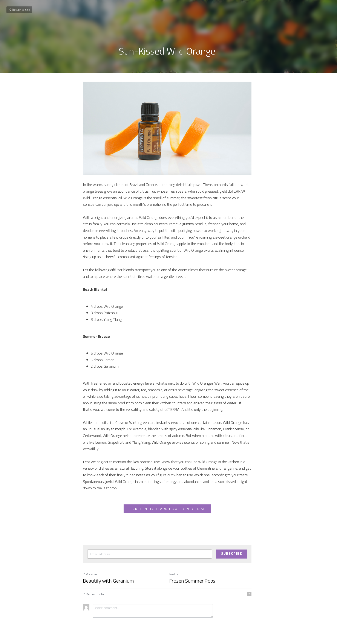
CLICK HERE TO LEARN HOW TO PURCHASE (169, 510)
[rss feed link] (252, 596)
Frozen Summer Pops (194, 582)
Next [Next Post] (175, 576)
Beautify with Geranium (108, 582)
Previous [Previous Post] (90, 576)
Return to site (19, 10)
